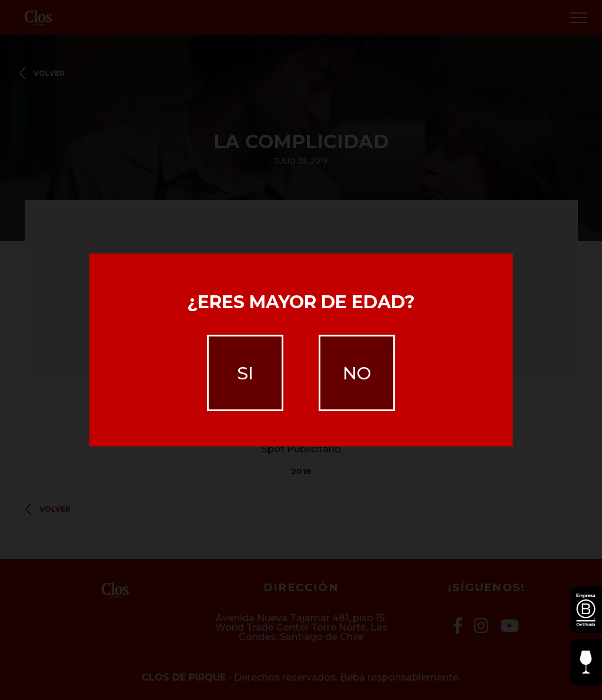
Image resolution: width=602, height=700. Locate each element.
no (357, 373)
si (245, 373)
